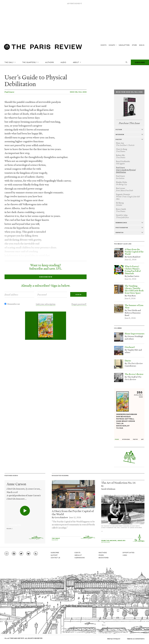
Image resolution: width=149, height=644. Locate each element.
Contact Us (55, 558)
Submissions (80, 558)
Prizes (101, 555)
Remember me (14, 304)
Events (104, 45)
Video (125, 555)
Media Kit (78, 555)
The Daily (10, 62)
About (77, 62)
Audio (63, 62)
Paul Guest (9, 92)
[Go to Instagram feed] (7, 554)
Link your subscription (46, 304)
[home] (43, 48)
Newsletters (124, 45)
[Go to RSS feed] (36, 554)
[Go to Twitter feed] (21, 554)
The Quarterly (30, 62)
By (102, 486)
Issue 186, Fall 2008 (78, 92)
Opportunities (128, 552)
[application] (25, 523)
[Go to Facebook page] (14, 554)
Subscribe (140, 62)
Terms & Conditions (136, 639)
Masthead (103, 552)
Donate (113, 45)
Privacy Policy (114, 639)
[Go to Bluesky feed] (28, 554)
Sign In (142, 45)
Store (134, 45)
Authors (50, 62)
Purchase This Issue (129, 123)
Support (54, 555)
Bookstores (104, 558)
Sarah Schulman (108, 489)
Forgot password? (79, 304)
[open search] (126, 62)
